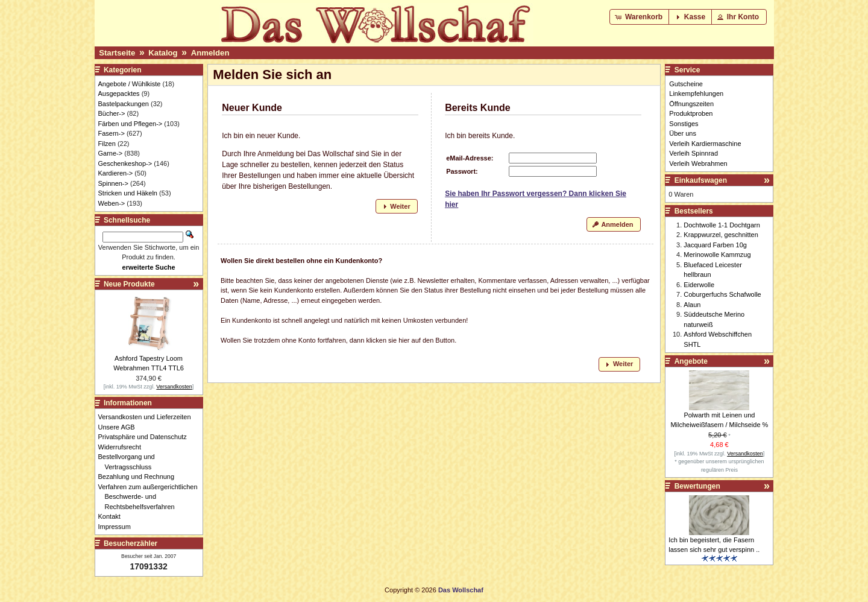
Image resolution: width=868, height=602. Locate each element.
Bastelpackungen (124, 104)
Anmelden (210, 53)
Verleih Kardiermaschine (705, 144)
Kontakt (113, 516)
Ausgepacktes (119, 93)
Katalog (163, 53)
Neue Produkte (129, 284)
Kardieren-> (116, 173)
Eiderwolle (699, 285)
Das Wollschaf (461, 590)
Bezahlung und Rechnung (140, 477)
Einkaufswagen (701, 180)
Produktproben (691, 113)
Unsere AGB (120, 427)
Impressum (118, 527)
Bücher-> (112, 113)
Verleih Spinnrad (693, 153)
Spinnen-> (113, 183)
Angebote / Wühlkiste (130, 84)
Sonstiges (684, 124)
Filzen (107, 144)
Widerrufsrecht (123, 447)
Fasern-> (112, 133)
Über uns (683, 133)
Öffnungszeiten (691, 104)
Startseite (117, 53)
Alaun (692, 305)
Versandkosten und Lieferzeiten (148, 417)
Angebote (691, 361)
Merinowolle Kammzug (717, 255)
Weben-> (112, 203)
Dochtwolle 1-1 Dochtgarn (722, 225)
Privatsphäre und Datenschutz (146, 437)
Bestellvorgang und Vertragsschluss (130, 462)
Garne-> (111, 153)
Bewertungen (697, 486)
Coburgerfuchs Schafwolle (722, 294)
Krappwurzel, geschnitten (721, 235)
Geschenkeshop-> (125, 163)
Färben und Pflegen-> (131, 124)
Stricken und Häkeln (128, 193)
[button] (640, 17)
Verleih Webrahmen (698, 163)
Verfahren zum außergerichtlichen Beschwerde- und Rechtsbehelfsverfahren (151, 497)
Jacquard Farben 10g (715, 245)
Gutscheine (686, 84)
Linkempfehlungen (696, 93)
